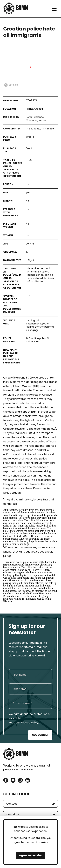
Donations (13, 814)
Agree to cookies (31, 855)
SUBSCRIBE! (40, 735)
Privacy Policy (29, 723)
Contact (12, 804)
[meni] (54, 9)
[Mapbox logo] (11, 85)
